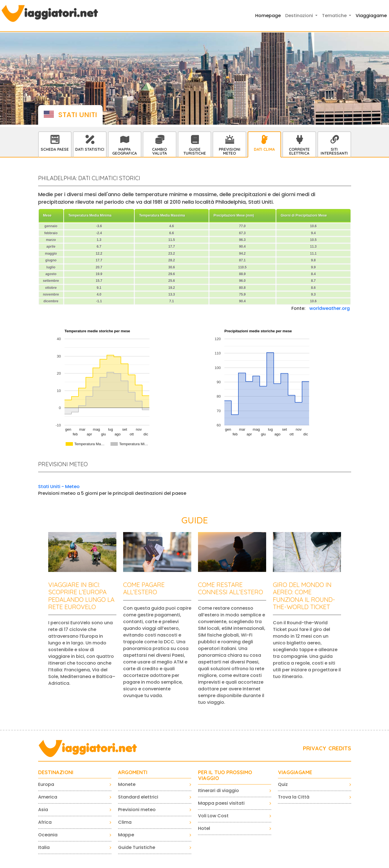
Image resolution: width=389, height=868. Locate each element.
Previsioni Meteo (230, 151)
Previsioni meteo (137, 810)
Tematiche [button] (335, 16)
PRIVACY (315, 748)
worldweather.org (330, 308)
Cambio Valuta (159, 151)
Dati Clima (264, 149)
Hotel (204, 828)
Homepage (268, 16)
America (48, 797)
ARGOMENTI (133, 772)
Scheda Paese (55, 149)
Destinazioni (56, 772)
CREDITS (340, 748)
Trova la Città (294, 797)
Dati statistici (90, 149)
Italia (44, 847)
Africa (45, 822)
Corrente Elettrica (299, 151)
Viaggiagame (371, 16)
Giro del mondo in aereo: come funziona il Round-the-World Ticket (304, 596)
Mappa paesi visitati (221, 803)
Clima (125, 822)
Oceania (48, 835)
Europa (46, 784)
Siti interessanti (334, 151)
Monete (127, 784)
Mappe (126, 835)
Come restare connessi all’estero (231, 588)
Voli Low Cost (213, 816)
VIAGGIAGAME (295, 772)
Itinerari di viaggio (218, 791)
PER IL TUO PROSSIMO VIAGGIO (225, 775)
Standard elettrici (138, 797)
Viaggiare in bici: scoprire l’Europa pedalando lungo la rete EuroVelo (81, 596)
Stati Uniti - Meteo (59, 487)
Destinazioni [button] (300, 16)
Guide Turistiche (195, 151)
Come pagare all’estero (144, 588)
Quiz (283, 784)
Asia (43, 810)
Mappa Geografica (125, 151)
